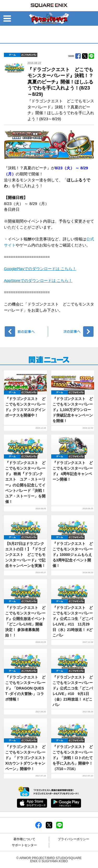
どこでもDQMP (29, 55)
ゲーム (12, 55)
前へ (27, 332)
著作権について (24, 839)
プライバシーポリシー (73, 839)
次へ (72, 332)
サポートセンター (24, 845)
